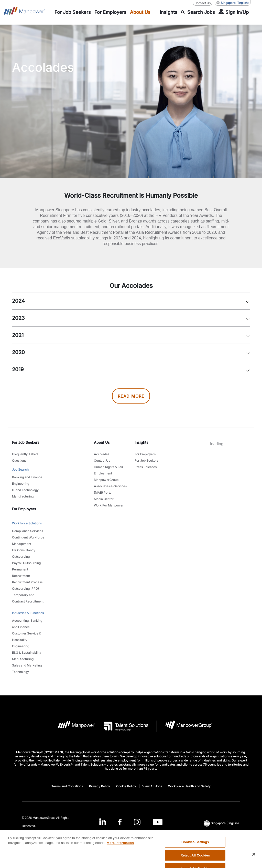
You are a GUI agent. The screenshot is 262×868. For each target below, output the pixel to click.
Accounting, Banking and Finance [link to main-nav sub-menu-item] (27, 624)
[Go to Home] (24, 12)
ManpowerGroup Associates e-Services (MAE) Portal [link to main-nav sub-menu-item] (110, 486)
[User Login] (234, 12)
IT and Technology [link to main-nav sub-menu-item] (25, 490)
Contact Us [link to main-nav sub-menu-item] (102, 461)
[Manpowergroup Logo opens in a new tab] (185, 726)
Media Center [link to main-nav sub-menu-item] (104, 499)
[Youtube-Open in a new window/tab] (158, 822)
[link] (131, 822)
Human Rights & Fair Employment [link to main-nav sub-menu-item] (109, 470)
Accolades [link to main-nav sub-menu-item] (102, 454)
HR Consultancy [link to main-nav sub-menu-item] (24, 550)
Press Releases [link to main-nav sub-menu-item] (146, 467)
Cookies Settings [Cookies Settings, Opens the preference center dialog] (195, 851)
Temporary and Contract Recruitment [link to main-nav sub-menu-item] (28, 598)
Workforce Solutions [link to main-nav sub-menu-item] (27, 523)
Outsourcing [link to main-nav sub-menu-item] (21, 557)
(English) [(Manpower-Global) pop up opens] (233, 3)
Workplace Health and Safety (189, 786)
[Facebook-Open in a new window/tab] (120, 822)
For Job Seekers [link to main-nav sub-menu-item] (146, 461)
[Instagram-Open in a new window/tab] (137, 822)
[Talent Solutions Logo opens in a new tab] (122, 726)
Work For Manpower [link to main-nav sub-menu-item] (109, 505)
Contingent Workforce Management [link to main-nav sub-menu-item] (28, 541)
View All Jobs (152, 786)
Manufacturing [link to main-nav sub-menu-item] (23, 496)
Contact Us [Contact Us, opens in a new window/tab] (203, 3)
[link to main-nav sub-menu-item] (73, 12)
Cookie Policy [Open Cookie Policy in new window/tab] (126, 786)
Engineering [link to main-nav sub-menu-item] (21, 484)
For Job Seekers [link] (26, 442)
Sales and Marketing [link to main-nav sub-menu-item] (27, 665)
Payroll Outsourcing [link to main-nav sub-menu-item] (26, 563)
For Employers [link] (24, 509)
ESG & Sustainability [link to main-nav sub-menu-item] (27, 653)
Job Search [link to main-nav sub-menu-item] (20, 469)
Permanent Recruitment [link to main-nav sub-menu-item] (21, 573)
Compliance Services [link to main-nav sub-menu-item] (28, 531)
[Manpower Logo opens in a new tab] (73, 726)
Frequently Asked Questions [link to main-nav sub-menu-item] (25, 457)
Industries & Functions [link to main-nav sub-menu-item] (28, 613)
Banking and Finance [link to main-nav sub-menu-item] (27, 477)
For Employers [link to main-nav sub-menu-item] (145, 454)
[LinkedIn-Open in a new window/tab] (103, 822)
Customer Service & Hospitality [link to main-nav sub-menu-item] (27, 637)
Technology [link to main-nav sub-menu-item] (20, 672)
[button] (248, 300)
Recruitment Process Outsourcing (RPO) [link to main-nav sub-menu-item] (27, 585)
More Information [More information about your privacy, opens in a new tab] (120, 852)
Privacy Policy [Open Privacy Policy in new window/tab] (100, 786)
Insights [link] (141, 442)
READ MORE (131, 396)
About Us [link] (102, 442)
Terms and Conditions (67, 786)
